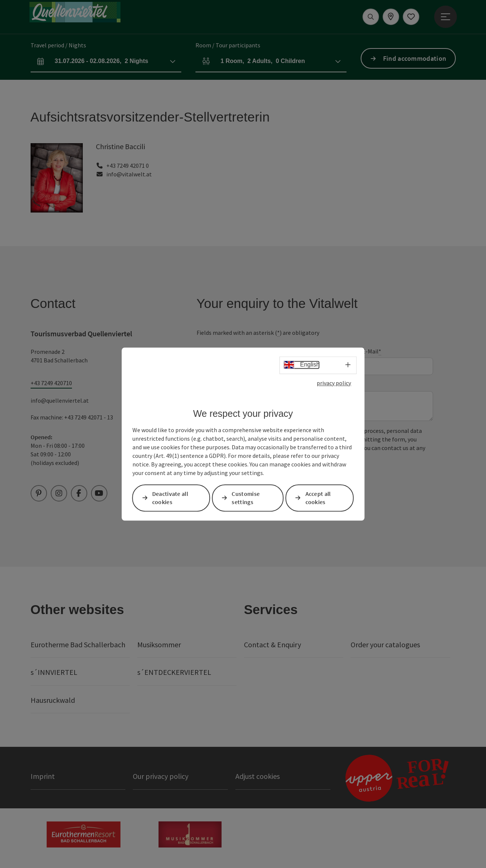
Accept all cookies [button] (318, 498)
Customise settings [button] (246, 498)
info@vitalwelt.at (129, 174)
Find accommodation (415, 58)
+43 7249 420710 (51, 383)
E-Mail (372, 351)
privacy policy (334, 383)
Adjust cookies (258, 776)
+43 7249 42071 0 (128, 166)
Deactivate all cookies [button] (170, 498)
